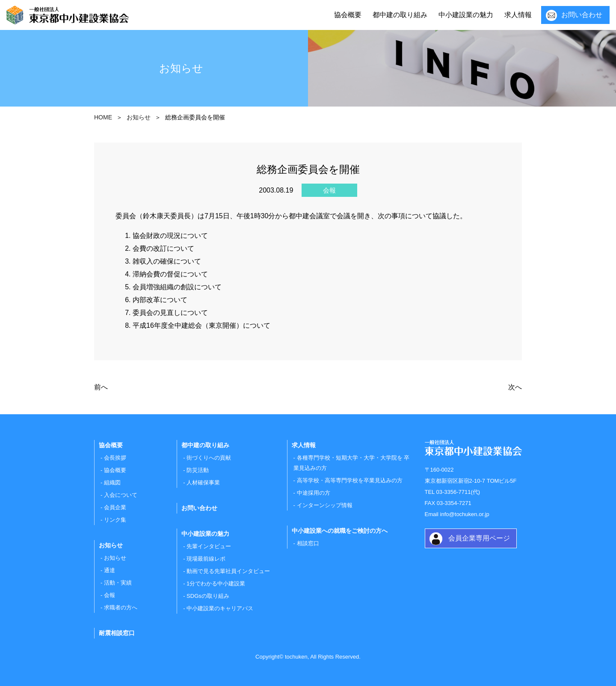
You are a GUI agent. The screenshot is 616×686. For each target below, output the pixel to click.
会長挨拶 (115, 458)
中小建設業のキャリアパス (220, 608)
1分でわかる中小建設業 (216, 584)
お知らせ (115, 558)
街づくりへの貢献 (209, 458)
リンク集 (115, 520)
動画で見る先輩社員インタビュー (228, 571)
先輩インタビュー (209, 546)
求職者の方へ (121, 607)
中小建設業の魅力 (466, 15)
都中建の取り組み (400, 15)
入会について (121, 495)
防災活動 (198, 470)
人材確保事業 (203, 483)
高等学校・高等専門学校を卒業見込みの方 (350, 480)
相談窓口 (308, 543)
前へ (101, 387)
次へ (515, 387)
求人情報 (518, 15)
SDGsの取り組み (208, 596)
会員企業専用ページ (479, 538)
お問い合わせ (582, 15)
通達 (110, 570)
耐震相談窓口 (117, 633)
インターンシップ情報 (325, 505)
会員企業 (115, 507)
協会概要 (348, 15)
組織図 (112, 483)
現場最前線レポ (206, 559)
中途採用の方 (314, 493)
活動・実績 (118, 583)
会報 (110, 595)
